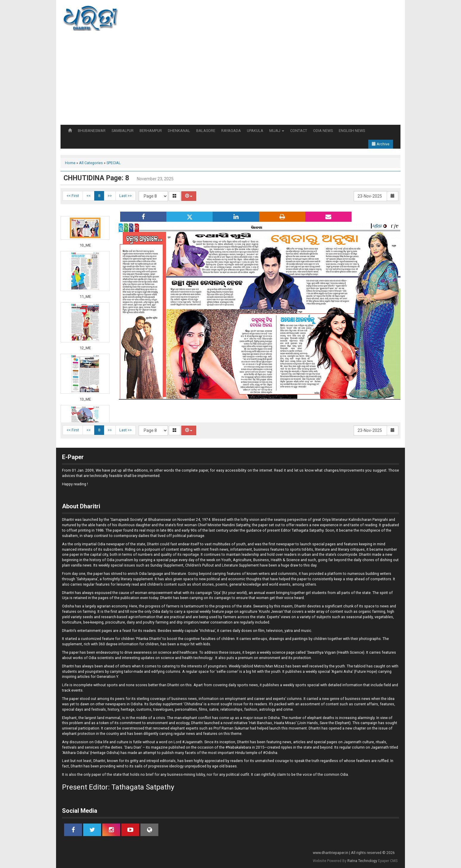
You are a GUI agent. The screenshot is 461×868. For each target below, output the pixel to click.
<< (89, 196)
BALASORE (206, 131)
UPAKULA (255, 131)
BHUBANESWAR (92, 131)
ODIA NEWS (323, 131)
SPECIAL (114, 163)
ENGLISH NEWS (352, 131)
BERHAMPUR (151, 131)
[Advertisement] (230, 80)
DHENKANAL (179, 131)
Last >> (126, 196)
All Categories (91, 163)
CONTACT (299, 131)
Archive (381, 144)
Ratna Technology (362, 861)
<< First (73, 196)
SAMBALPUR (123, 131)
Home (70, 163)
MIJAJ (277, 131)
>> (110, 196)
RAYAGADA (231, 131)
